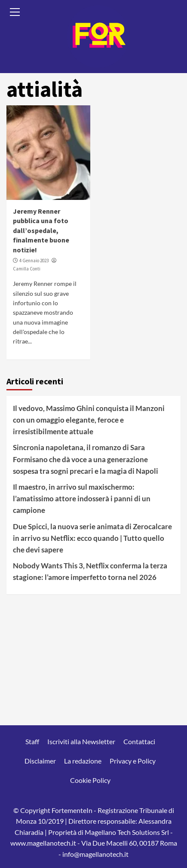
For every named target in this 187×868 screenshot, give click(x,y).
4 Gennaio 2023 (34, 261)
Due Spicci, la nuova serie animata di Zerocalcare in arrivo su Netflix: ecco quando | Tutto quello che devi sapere (92, 538)
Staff (32, 741)
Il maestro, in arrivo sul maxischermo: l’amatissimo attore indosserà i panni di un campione (82, 498)
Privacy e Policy (133, 761)
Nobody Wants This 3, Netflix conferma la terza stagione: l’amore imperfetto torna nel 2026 (90, 571)
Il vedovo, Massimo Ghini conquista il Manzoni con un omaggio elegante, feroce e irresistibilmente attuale (89, 420)
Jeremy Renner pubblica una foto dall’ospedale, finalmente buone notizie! (41, 230)
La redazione (83, 761)
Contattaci (139, 741)
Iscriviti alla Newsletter (81, 741)
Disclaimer (40, 761)
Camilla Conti (27, 269)
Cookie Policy (90, 780)
